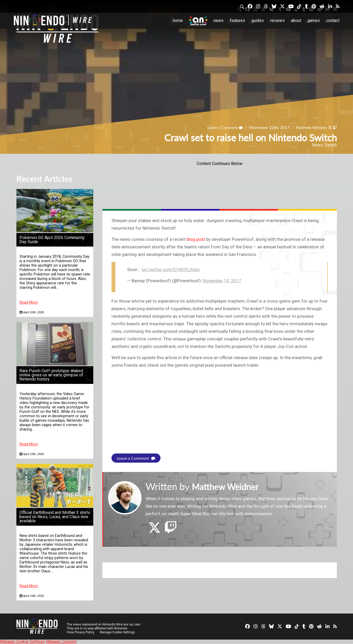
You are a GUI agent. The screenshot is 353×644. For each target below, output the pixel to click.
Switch (331, 145)
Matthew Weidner (310, 127)
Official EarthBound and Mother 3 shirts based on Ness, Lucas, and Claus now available (55, 517)
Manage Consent (61, 642)
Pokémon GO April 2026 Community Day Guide (52, 240)
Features (237, 20)
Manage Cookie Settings (118, 632)
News (219, 20)
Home (178, 20)
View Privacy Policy (80, 632)
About (296, 20)
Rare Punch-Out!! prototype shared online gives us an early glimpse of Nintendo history (51, 375)
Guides (258, 20)
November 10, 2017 (222, 281)
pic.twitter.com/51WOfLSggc (171, 269)
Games (314, 20)
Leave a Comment (221, 127)
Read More (29, 302)
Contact (333, 20)
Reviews (277, 20)
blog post (196, 239)
